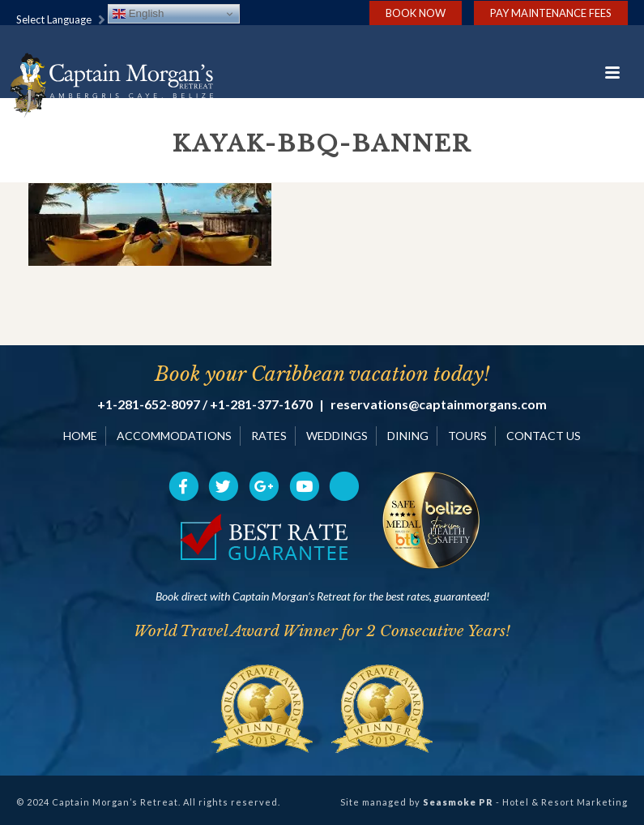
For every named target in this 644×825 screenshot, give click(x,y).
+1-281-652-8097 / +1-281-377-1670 (205, 404)
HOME (80, 436)
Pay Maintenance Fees (551, 13)
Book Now (416, 13)
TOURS (467, 436)
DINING (408, 436)
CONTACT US (544, 436)
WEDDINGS (337, 436)
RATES (269, 436)
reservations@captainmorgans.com (439, 404)
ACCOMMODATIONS (174, 436)
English (138, 14)
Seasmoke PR (458, 802)
